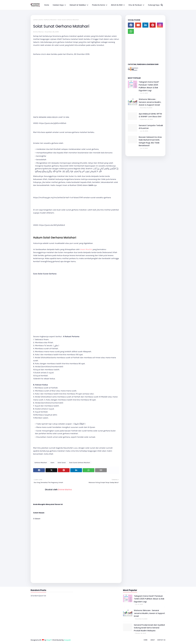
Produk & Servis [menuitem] (98, 5)
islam (52, 463)
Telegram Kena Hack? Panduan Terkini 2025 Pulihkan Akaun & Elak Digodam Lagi (149, 86)
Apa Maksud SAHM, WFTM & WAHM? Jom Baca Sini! (150, 115)
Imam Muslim (86, 249)
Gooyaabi (67, 640)
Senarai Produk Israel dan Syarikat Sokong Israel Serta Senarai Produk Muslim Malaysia (149, 628)
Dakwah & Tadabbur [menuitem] (78, 5)
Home (145, 640)
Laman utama (38, 20)
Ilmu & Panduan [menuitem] (135, 5)
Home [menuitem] (47, 5)
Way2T (49, 640)
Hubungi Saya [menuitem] (154, 5)
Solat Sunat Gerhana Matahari (80, 463)
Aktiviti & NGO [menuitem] (117, 5)
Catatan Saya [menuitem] (58, 5)
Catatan (134, 68)
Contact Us (161, 640)
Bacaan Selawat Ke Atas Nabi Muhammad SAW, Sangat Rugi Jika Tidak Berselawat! (150, 141)
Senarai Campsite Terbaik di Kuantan (151, 127)
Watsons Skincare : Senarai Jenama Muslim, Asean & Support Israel (150, 102)
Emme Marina (38, 32)
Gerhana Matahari (50, 20)
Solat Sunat (62, 463)
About (153, 640)
